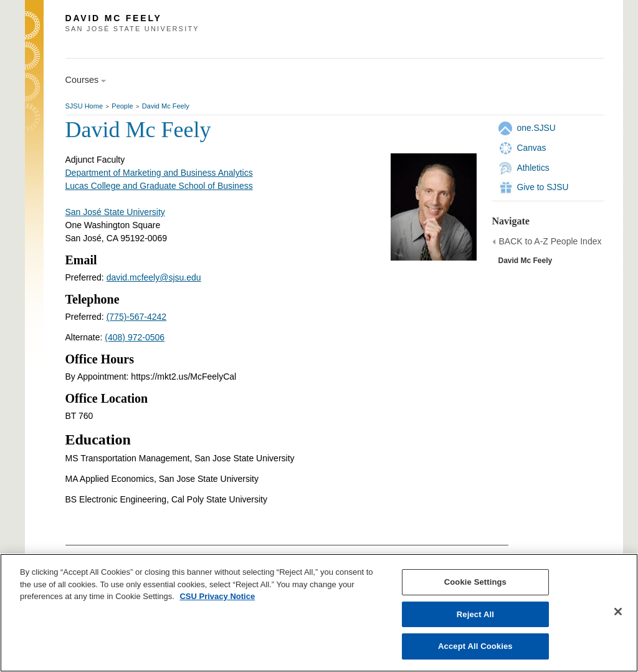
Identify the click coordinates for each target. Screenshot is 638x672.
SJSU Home (84, 106)
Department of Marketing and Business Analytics (159, 173)
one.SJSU (536, 128)
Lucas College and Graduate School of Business (159, 186)
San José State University (115, 212)
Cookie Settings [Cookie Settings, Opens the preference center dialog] (475, 582)
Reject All (475, 614)
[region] (319, 613)
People (122, 106)
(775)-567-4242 (137, 317)
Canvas (532, 148)
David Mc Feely (166, 106)
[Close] (618, 612)
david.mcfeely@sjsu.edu (154, 277)
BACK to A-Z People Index (550, 241)
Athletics (533, 168)
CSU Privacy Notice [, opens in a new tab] (217, 596)
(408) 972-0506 (135, 337)
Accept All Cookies (475, 646)
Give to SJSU (543, 187)
